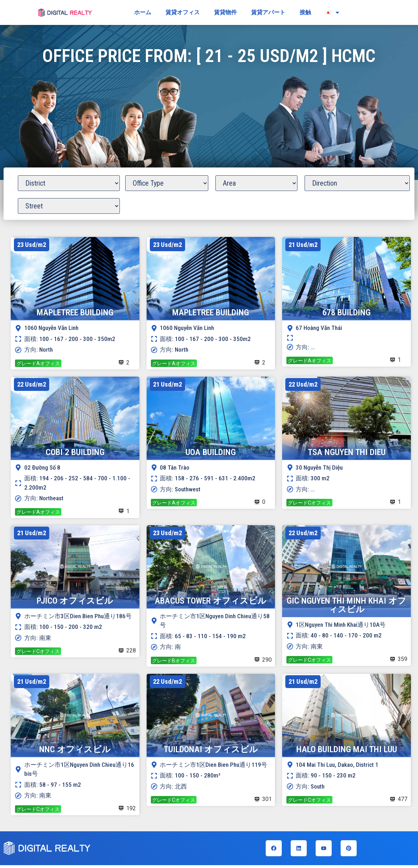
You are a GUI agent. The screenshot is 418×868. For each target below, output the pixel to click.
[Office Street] (69, 206)
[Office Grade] (167, 183)
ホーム (143, 12)
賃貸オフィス (183, 12)
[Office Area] (256, 183)
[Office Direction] (357, 183)
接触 (305, 12)
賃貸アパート (268, 12)
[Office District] (69, 183)
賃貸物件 (225, 12)
